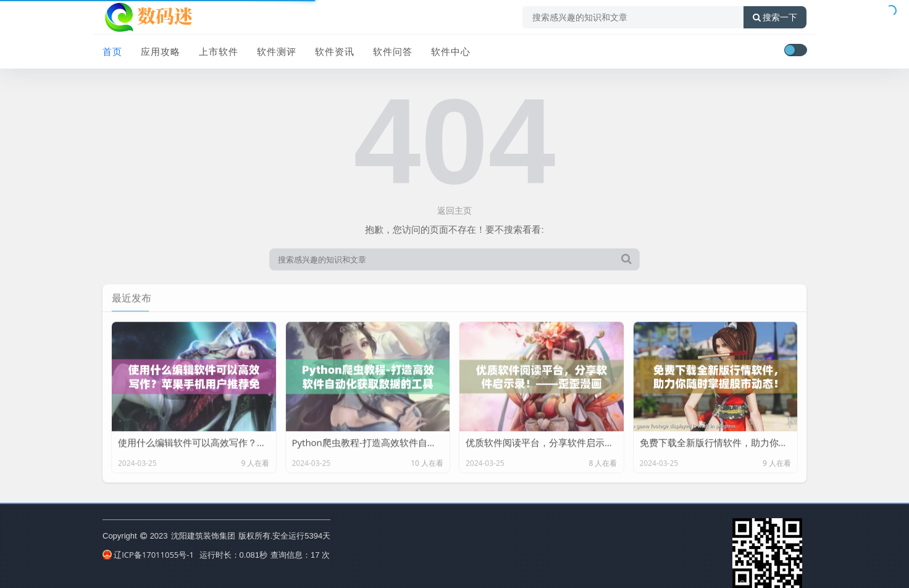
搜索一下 (775, 17)
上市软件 (219, 51)
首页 (112, 51)
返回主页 (454, 210)
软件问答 (393, 51)
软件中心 (451, 51)
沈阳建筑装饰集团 (203, 535)
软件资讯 (335, 51)
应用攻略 (161, 51)
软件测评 (277, 51)
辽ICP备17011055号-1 (148, 555)
